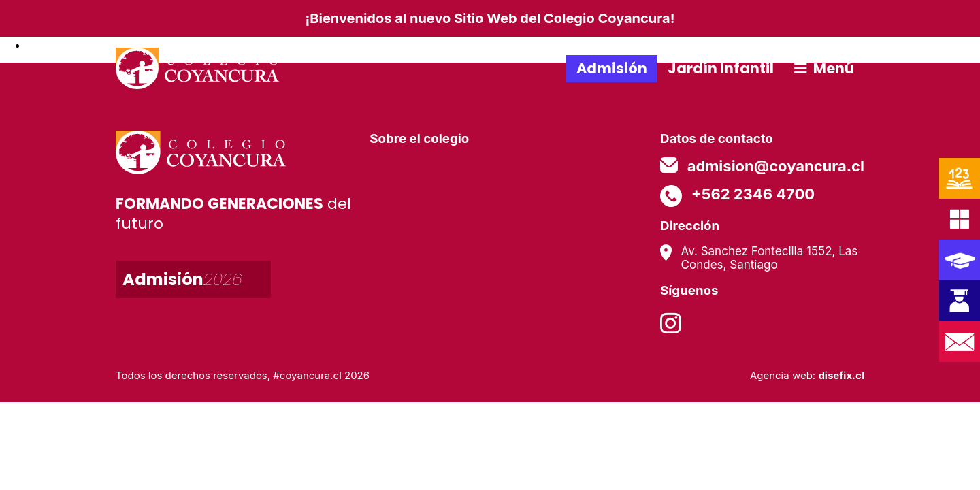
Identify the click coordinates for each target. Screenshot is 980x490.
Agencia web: (807, 375)
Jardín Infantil (721, 68)
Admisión (612, 68)
